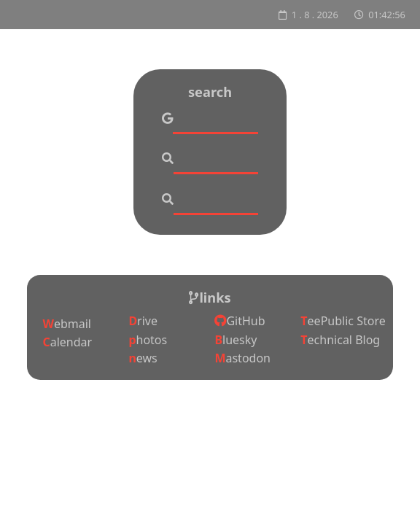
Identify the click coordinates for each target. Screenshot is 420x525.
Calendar (67, 342)
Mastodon (242, 358)
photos (148, 340)
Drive (143, 321)
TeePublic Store (343, 321)
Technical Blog (340, 340)
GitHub (240, 321)
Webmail (67, 324)
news (143, 358)
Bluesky (236, 340)
